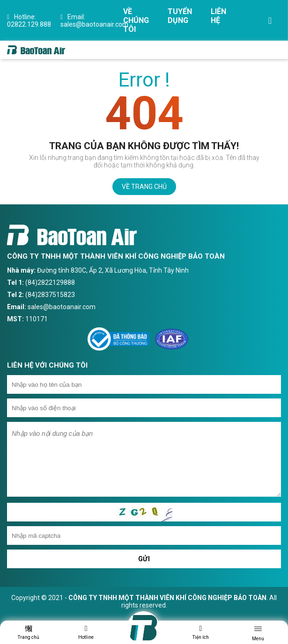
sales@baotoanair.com (94, 21)
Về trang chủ (144, 187)
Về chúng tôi (136, 20)
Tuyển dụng (180, 16)
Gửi (144, 559)
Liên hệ (218, 16)
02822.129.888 (29, 21)
